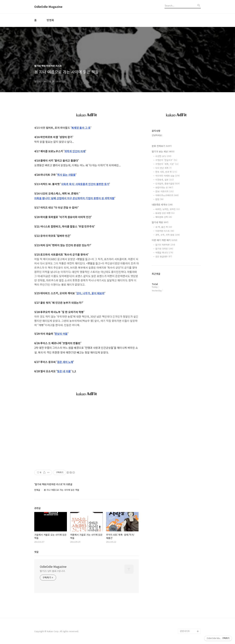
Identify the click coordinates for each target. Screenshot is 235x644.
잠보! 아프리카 (165, 191)
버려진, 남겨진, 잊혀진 (168, 209)
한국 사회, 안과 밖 (166, 172)
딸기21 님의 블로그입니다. (53, 571)
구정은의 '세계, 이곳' (167, 164)
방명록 (50, 20)
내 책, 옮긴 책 (164, 227)
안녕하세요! (157, 135)
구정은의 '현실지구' (166, 160)
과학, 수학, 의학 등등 (168, 235)
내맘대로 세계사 (162, 204)
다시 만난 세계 (163, 168)
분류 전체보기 (162, 146)
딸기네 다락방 (164, 249)
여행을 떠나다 (164, 253)
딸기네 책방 (160, 222)
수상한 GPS (163, 156)
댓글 (36, 552)
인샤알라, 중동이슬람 (168, 184)
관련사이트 (185, 631)
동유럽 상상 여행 (165, 213)
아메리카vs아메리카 (167, 195)
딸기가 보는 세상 (163, 151)
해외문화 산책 (164, 217)
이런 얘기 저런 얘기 (164, 240)
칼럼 (159, 199)
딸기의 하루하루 (165, 245)
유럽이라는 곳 (164, 187)
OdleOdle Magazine (48, 7)
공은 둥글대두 (164, 256)
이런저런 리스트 (165, 231)
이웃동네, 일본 (165, 180)
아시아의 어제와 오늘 (168, 176)
